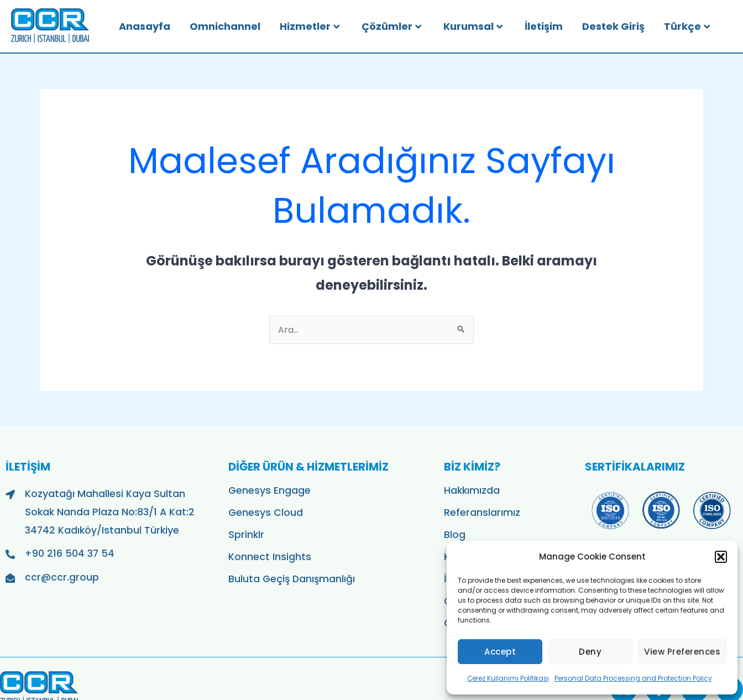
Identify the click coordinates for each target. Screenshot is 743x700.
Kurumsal (473, 26)
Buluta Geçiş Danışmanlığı (292, 579)
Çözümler (391, 26)
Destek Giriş (613, 26)
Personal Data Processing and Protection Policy (633, 678)
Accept (500, 652)
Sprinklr (246, 535)
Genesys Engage (270, 490)
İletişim (544, 26)
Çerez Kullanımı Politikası (508, 678)
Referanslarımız (482, 513)
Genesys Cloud (266, 513)
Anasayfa (145, 26)
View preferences (682, 652)
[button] (721, 557)
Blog (455, 535)
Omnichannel (225, 26)
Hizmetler (310, 26)
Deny (590, 652)
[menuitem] (698, 27)
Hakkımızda (472, 490)
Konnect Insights (270, 557)
